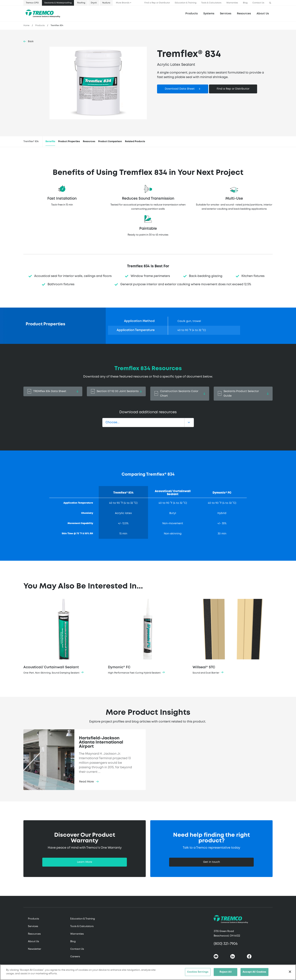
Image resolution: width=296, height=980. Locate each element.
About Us (263, 14)
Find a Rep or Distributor (157, 3)
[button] (270, 3)
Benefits (50, 141)
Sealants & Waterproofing (58, 3)
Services (33, 926)
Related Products (135, 141)
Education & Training (186, 3)
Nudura (106, 3)
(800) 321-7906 (226, 944)
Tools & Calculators (211, 3)
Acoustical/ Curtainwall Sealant (63, 637)
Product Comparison (110, 141)
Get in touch (212, 862)
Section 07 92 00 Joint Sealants (116, 391)
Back (31, 41)
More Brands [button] (123, 3)
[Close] (290, 972)
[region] (148, 972)
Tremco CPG (32, 3)
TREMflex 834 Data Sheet (53, 391)
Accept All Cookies (254, 972)
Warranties (232, 3)
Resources (244, 14)
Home (26, 26)
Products (192, 14)
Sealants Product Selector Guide (243, 394)
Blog (245, 3)
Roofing (81, 3)
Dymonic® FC (148, 637)
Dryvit (94, 3)
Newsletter (35, 949)
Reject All (226, 972)
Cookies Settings (198, 972)
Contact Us (258, 3)
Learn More (85, 862)
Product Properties (69, 141)
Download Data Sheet (180, 89)
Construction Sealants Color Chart (180, 394)
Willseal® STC (233, 637)
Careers (75, 957)
